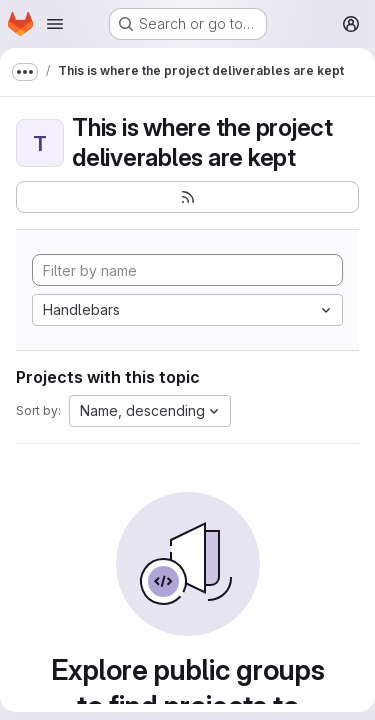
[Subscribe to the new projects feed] (187, 197)
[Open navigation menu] (55, 24)
